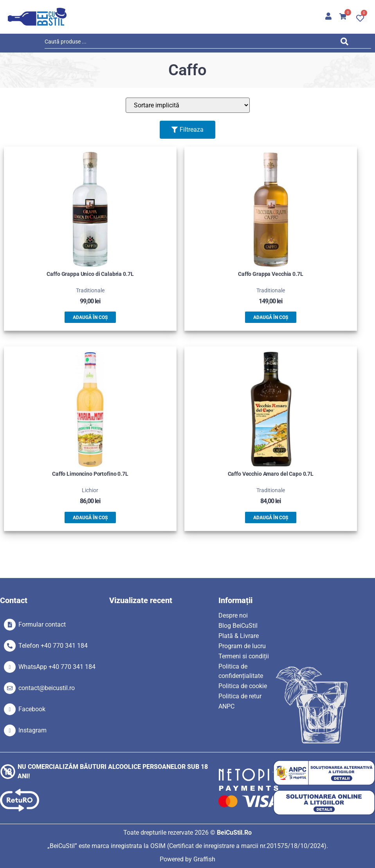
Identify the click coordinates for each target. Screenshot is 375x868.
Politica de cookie (243, 686)
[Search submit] (347, 43)
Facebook (32, 709)
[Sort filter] (188, 105)
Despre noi (233, 615)
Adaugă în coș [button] (90, 317)
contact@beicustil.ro (47, 688)
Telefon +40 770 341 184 (53, 646)
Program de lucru (242, 646)
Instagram (32, 730)
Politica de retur (240, 696)
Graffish (204, 859)
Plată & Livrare (239, 636)
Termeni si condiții (244, 656)
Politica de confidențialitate (241, 671)
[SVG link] (37, 17)
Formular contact (42, 624)
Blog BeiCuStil (238, 626)
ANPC (226, 706)
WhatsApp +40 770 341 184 (57, 667)
